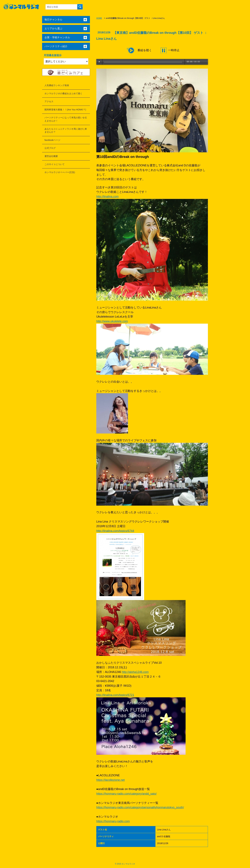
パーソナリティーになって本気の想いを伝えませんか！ (66, 119)
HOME (99, 18)
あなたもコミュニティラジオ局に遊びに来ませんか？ (66, 130)
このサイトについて (55, 164)
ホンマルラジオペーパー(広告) (60, 172)
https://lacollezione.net (110, 780)
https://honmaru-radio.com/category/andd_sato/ (126, 794)
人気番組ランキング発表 (57, 85)
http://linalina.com (107, 197)
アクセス (49, 101)
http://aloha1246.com (135, 672)
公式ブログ (50, 148)
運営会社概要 (51, 156)
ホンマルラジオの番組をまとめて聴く (63, 93)
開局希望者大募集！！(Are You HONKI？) (65, 110)
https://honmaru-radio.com (113, 821)
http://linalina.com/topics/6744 (115, 531)
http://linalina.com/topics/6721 (115, 695)
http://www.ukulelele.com (112, 321)
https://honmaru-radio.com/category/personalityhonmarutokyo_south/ (140, 807)
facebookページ (52, 140)
